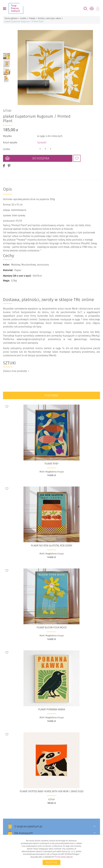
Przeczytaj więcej (64, 857)
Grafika (23, 18)
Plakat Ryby (52, 463)
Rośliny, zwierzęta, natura (49, 18)
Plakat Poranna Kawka (52, 709)
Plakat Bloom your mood (52, 627)
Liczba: (7, 149)
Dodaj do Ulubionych (77, 158)
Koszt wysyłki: (10, 142)
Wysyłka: (8, 136)
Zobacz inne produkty (16, 371)
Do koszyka (41, 158)
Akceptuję (51, 862)
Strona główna (11, 18)
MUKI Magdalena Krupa (52, 472)
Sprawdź (42, 142)
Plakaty (32, 18)
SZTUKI (7, 111)
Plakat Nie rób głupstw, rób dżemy (52, 545)
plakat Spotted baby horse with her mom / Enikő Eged (52, 791)
